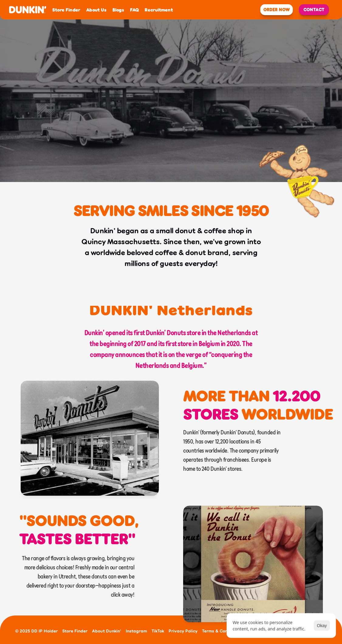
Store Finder (66, 10)
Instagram (136, 631)
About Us (96, 10)
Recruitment (159, 10)
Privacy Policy (183, 631)
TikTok (158, 631)
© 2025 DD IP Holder (36, 631)
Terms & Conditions (222, 631)
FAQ (134, 10)
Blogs (118, 10)
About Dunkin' (107, 631)
